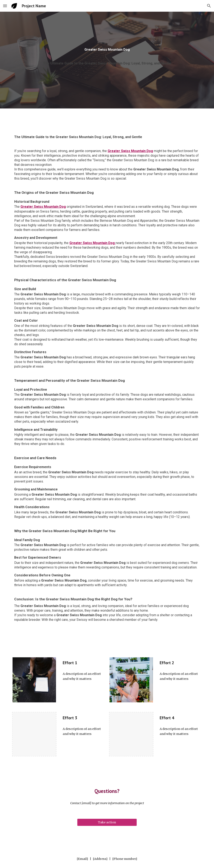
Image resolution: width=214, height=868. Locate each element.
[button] (5, 6)
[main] (107, 51)
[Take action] (107, 822)
